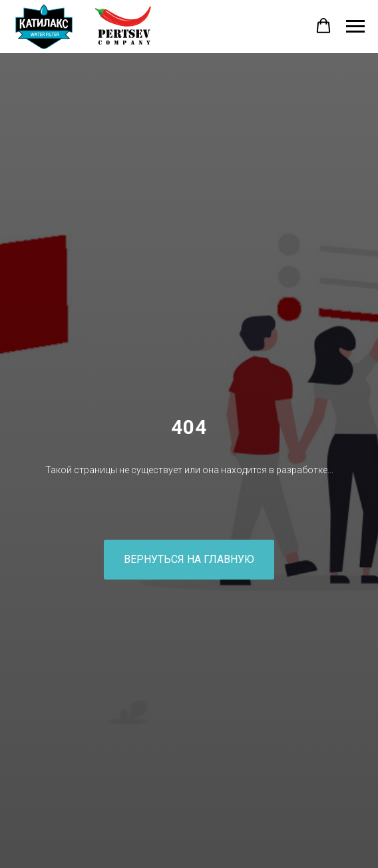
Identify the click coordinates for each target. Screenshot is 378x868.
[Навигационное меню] (355, 27)
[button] (323, 26)
